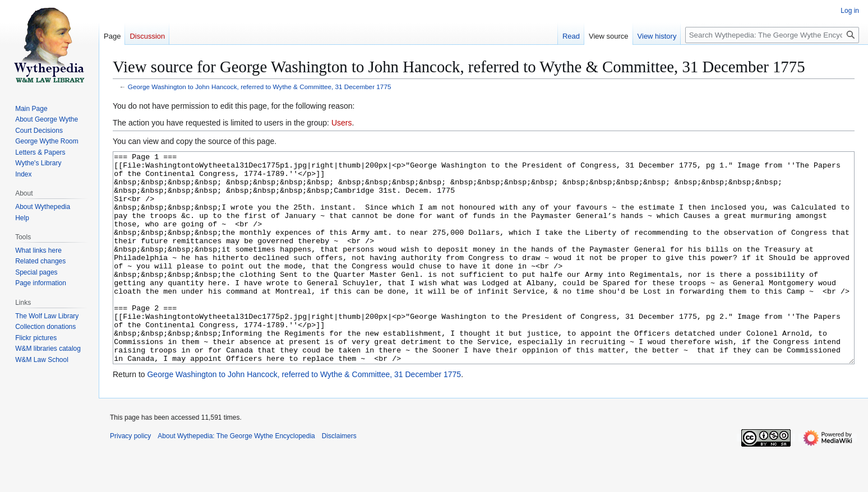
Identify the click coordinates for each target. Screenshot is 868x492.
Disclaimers (339, 478)
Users (342, 123)
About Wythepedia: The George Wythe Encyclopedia (236, 478)
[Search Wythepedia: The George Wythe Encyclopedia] (772, 35)
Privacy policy (130, 478)
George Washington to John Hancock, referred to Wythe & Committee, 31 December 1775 (260, 87)
